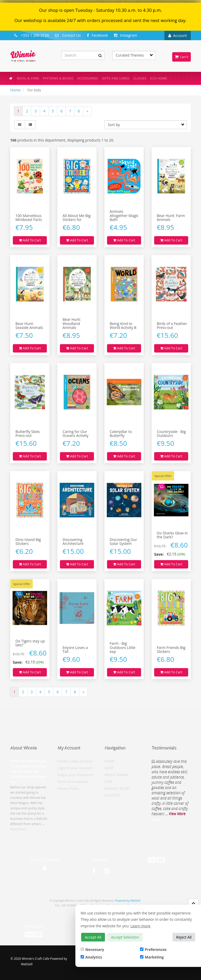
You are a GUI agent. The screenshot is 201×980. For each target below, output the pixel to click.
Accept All (93, 937)
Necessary (92, 949)
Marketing (152, 957)
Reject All (184, 937)
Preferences (153, 949)
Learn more (141, 926)
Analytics (91, 957)
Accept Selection (125, 937)
